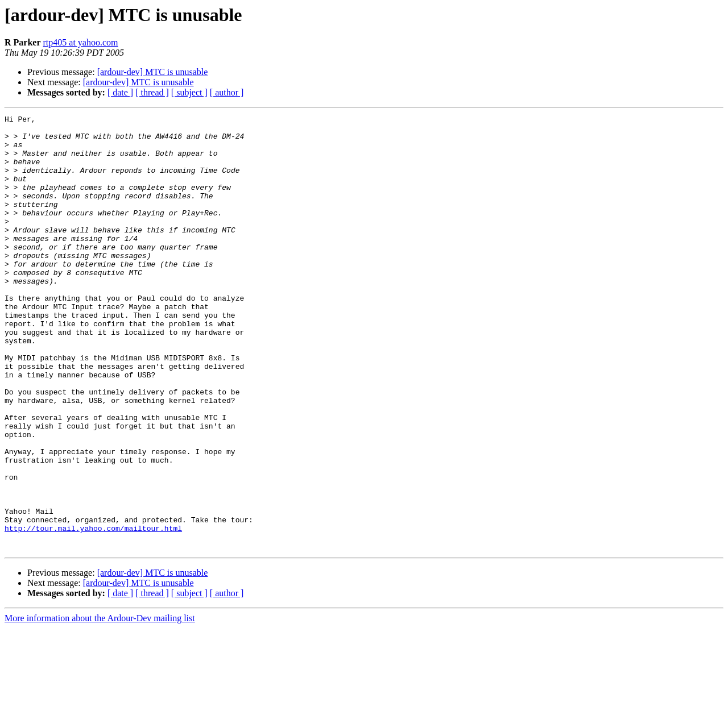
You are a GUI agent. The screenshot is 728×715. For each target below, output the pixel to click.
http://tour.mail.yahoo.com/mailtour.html (93, 612)
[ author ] (227, 92)
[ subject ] (189, 92)
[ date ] (120, 92)
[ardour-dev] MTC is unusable (153, 72)
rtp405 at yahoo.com (81, 42)
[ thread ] (152, 92)
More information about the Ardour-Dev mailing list (100, 705)
